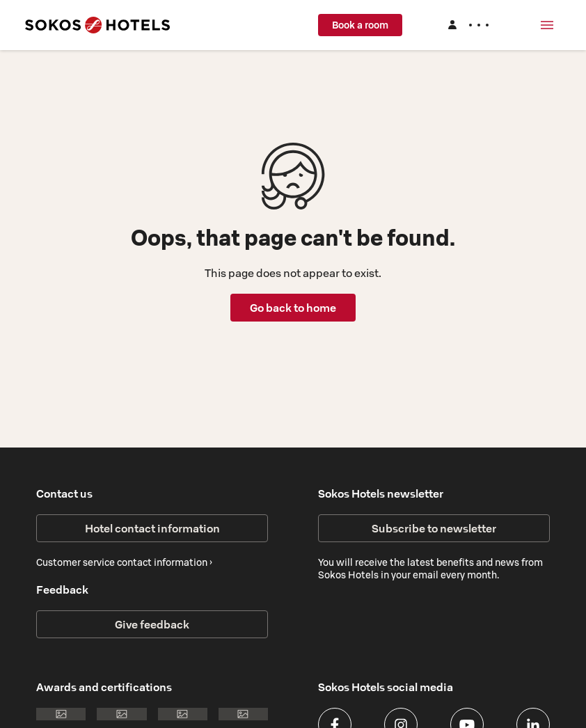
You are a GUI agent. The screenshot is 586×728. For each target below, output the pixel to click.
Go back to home (293, 308)
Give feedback (152, 624)
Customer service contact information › (124, 562)
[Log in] (468, 25)
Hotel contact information (152, 528)
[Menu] (547, 25)
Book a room (360, 25)
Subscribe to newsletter (434, 528)
